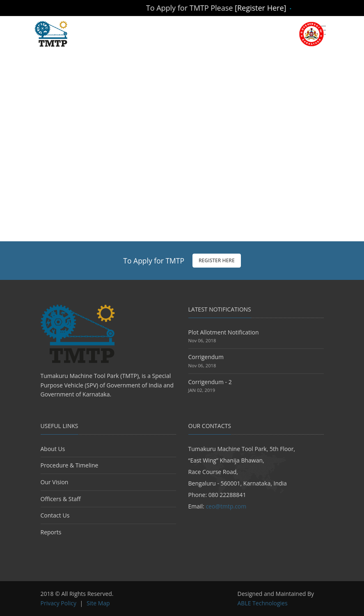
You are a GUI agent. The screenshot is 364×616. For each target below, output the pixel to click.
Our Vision (55, 482)
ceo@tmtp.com (226, 506)
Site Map (98, 603)
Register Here (217, 260)
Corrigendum (206, 357)
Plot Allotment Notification (224, 332)
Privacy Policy (58, 603)
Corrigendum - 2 (210, 382)
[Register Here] (269, 8)
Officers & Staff (61, 499)
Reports (51, 532)
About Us (53, 449)
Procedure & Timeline (70, 465)
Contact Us (55, 515)
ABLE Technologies (263, 603)
